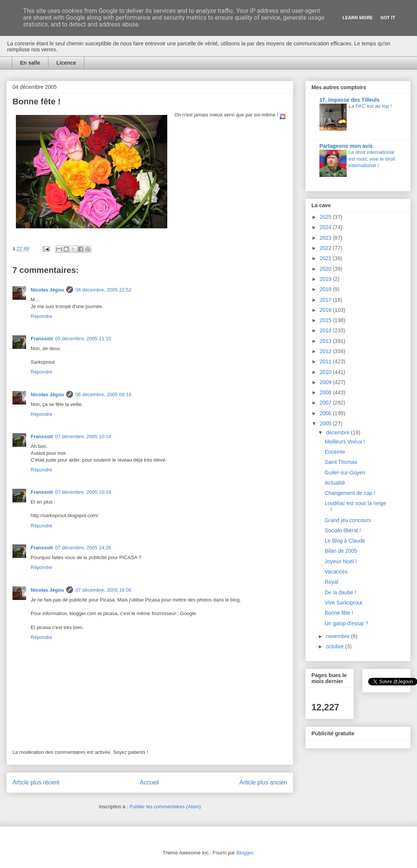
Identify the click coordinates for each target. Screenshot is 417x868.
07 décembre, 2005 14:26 (83, 548)
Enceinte (335, 452)
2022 (326, 248)
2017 (326, 300)
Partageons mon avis (346, 146)
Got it (388, 18)
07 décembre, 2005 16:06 (103, 590)
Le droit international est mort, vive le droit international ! (372, 159)
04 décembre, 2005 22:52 (103, 290)
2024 (326, 227)
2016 (326, 310)
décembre (338, 432)
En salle (30, 63)
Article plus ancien (263, 782)
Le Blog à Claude (345, 541)
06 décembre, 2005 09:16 (103, 394)
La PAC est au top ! (370, 106)
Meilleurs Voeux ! (345, 442)
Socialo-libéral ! (343, 530)
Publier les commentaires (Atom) (165, 807)
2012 (326, 351)
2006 (326, 413)
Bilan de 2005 (341, 551)
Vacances (336, 572)
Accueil (149, 782)
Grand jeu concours (348, 520)
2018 (326, 289)
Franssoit (42, 339)
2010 (326, 372)
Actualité (335, 483)
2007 (326, 403)
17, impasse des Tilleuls (349, 100)
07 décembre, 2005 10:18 (83, 492)
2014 (326, 330)
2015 (326, 320)
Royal (331, 582)
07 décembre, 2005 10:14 (83, 436)
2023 (326, 238)
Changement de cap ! (350, 493)
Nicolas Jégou (47, 290)
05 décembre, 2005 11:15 (83, 339)
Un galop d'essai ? (346, 623)
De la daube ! (340, 592)
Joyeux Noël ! (341, 561)
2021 (326, 258)
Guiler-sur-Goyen (345, 473)
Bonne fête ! (339, 613)
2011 (326, 361)
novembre (338, 636)
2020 (326, 269)
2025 (326, 217)
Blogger (245, 853)
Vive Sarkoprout (343, 603)
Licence (66, 63)
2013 (326, 341)
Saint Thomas (341, 462)
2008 (326, 392)
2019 (326, 279)
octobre (335, 646)
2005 (326, 423)
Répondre (41, 316)
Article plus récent (36, 782)
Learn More (358, 18)
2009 (326, 382)
